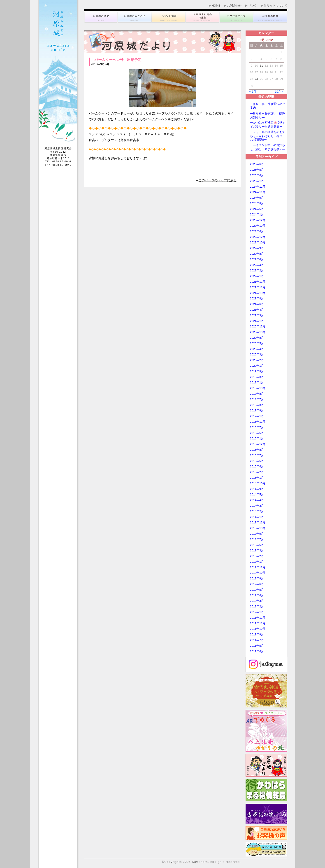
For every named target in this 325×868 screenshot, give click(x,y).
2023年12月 (258, 220)
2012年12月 (258, 567)
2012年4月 (257, 595)
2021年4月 (257, 310)
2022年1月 (257, 276)
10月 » (279, 92)
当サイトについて (276, 6)
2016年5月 (257, 433)
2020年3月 (257, 354)
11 (261, 66)
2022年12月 (258, 237)
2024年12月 (258, 187)
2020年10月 (258, 332)
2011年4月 (257, 651)
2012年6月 (257, 584)
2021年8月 (257, 298)
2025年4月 (257, 175)
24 (256, 79)
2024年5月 (257, 209)
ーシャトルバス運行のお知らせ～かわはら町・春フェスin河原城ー (268, 136)
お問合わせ (234, 6)
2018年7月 (257, 399)
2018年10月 (258, 388)
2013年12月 (258, 522)
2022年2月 (257, 270)
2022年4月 (257, 265)
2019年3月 (257, 377)
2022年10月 (258, 242)
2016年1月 (257, 438)
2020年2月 (257, 360)
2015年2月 (257, 472)
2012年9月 (257, 578)
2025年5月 (257, 170)
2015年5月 (257, 461)
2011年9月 (257, 634)
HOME (216, 6)
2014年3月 (257, 506)
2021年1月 (257, 321)
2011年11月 (258, 623)
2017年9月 (257, 410)
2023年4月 (257, 231)
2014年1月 (257, 517)
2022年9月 (257, 248)
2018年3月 (257, 405)
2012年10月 (258, 573)
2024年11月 (258, 192)
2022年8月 (257, 254)
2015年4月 (257, 466)
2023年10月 (258, 226)
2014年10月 (258, 483)
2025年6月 (257, 164)
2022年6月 (257, 259)
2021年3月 (257, 315)
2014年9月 (257, 489)
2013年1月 (257, 562)
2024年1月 (257, 214)
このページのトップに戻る (218, 180)
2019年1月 (257, 382)
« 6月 (253, 92)
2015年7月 (257, 455)
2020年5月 (257, 343)
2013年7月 (257, 539)
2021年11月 (258, 287)
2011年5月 (257, 646)
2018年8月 (257, 394)
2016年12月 (258, 422)
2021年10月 (258, 293)
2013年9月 (257, 534)
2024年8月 (257, 203)
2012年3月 (257, 601)
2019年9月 (257, 371)
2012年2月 (257, 606)
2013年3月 (257, 550)
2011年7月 (257, 640)
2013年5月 (257, 545)
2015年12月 (258, 444)
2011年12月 (258, 618)
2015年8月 (257, 450)
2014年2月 (257, 511)
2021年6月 (257, 304)
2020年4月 (257, 349)
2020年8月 (257, 338)
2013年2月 (257, 556)
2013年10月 (258, 528)
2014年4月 (257, 500)
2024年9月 (257, 198)
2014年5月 (257, 494)
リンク (253, 6)
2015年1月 (257, 478)
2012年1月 (257, 612)
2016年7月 (257, 427)
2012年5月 (257, 590)
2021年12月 (258, 282)
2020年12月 (258, 326)
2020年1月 (257, 366)
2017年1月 (257, 416)
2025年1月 (257, 181)
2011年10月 (258, 629)
